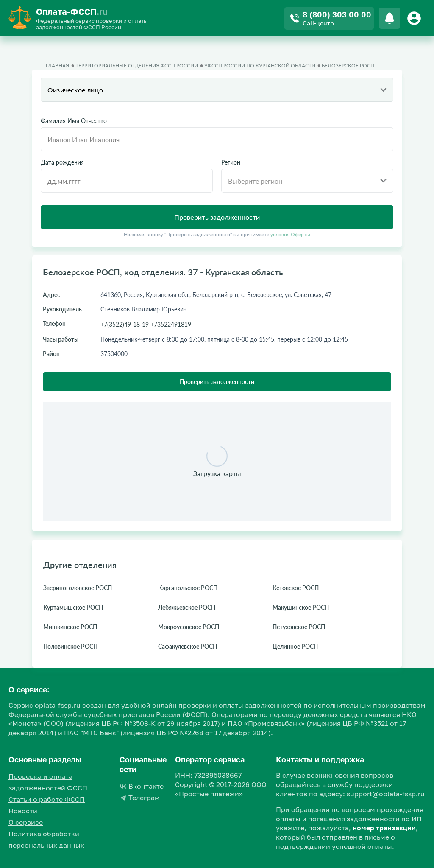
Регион (231, 162)
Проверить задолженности (217, 382)
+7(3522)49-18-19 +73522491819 (146, 324)
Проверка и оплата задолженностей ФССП (48, 782)
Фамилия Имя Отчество (74, 121)
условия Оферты (290, 234)
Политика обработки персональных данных (46, 839)
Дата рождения (62, 162)
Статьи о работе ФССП (47, 799)
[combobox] (217, 90)
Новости (23, 811)
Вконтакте (142, 786)
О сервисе (26, 822)
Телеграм (140, 798)
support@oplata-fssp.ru (386, 794)
